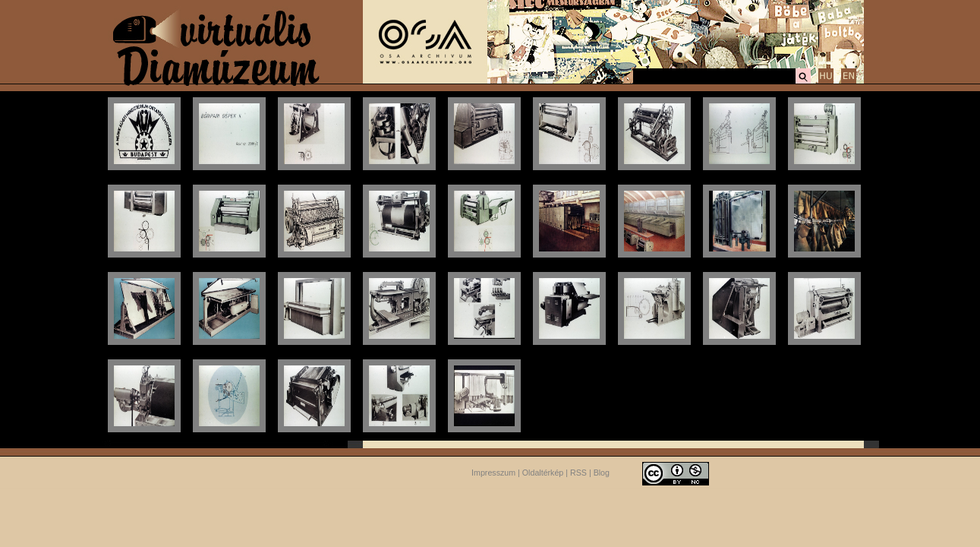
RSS (578, 473)
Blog (602, 473)
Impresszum (493, 473)
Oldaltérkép (543, 473)
